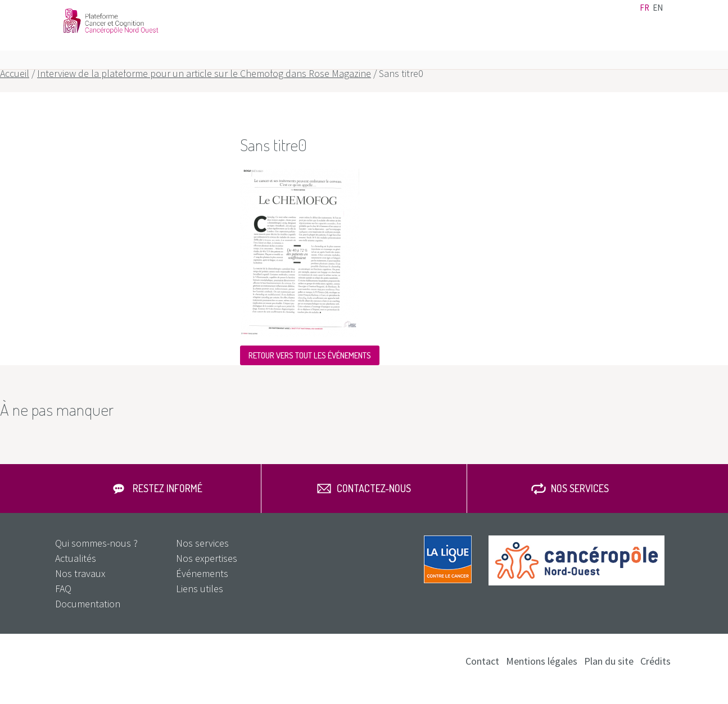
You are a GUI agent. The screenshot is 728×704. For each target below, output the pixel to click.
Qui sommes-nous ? (96, 559)
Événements (475, 15)
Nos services (593, 45)
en (658, 15)
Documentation (607, 15)
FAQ (640, 45)
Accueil (15, 89)
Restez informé (168, 504)
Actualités (431, 15)
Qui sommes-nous (372, 45)
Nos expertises (458, 45)
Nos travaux (528, 45)
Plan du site (609, 677)
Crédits (655, 677)
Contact (560, 15)
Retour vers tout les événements (310, 371)
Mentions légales (542, 677)
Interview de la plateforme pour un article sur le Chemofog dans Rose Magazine (204, 89)
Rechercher (661, 45)
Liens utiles (521, 15)
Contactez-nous (374, 504)
